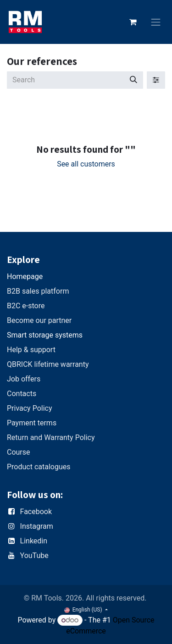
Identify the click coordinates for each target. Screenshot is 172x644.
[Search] (133, 80)
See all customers (86, 164)
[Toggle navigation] (156, 22)
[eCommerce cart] (133, 22)
